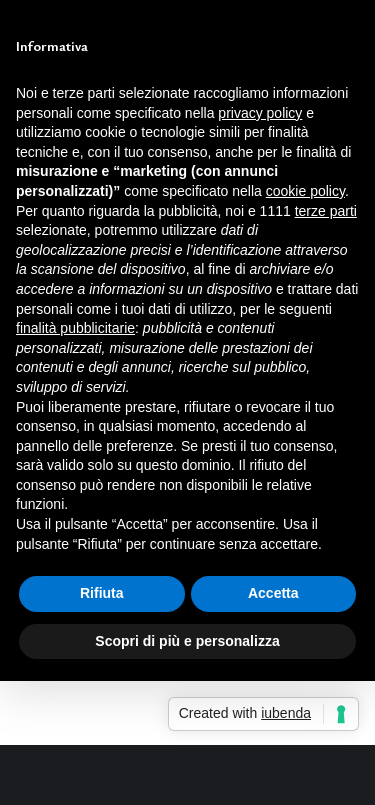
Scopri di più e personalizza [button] (187, 641)
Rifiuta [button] (102, 593)
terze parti (326, 211)
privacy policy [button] (260, 113)
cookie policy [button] (305, 191)
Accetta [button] (273, 593)
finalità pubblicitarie (75, 328)
